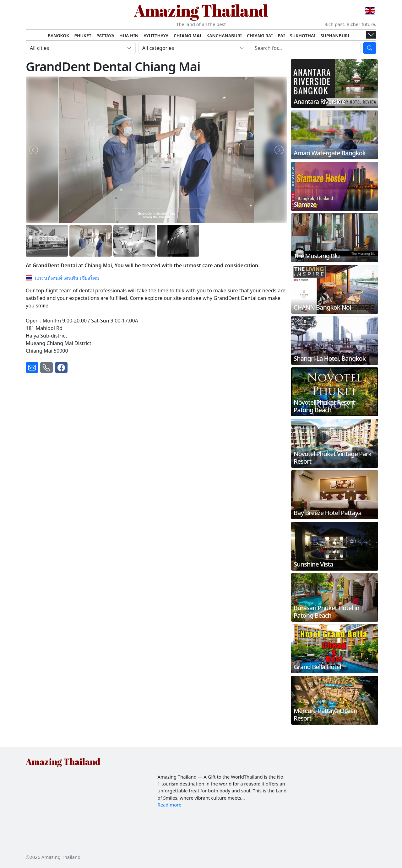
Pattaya (105, 36)
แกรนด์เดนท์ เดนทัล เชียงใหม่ (63, 278)
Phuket (83, 36)
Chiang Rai (260, 36)
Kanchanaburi (224, 36)
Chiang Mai (187, 36)
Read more (170, 805)
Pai (282, 36)
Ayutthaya (156, 36)
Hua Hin (129, 36)
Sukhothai (303, 36)
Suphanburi (335, 36)
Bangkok (59, 36)
